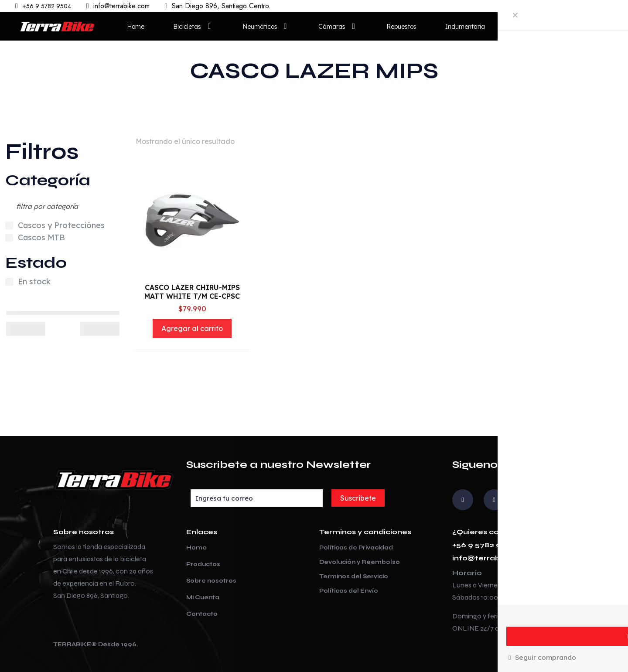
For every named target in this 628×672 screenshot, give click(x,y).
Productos (203, 564)
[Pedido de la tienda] (586, 141)
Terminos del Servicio (354, 576)
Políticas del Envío (349, 591)
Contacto (202, 614)
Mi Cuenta (203, 597)
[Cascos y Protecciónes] (9, 225)
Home (196, 548)
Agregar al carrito (192, 328)
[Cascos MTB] (9, 238)
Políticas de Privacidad (356, 548)
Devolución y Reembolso (360, 562)
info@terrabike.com (492, 558)
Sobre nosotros (211, 581)
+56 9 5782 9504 (484, 545)
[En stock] (9, 282)
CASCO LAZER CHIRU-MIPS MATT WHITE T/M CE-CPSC (192, 292)
